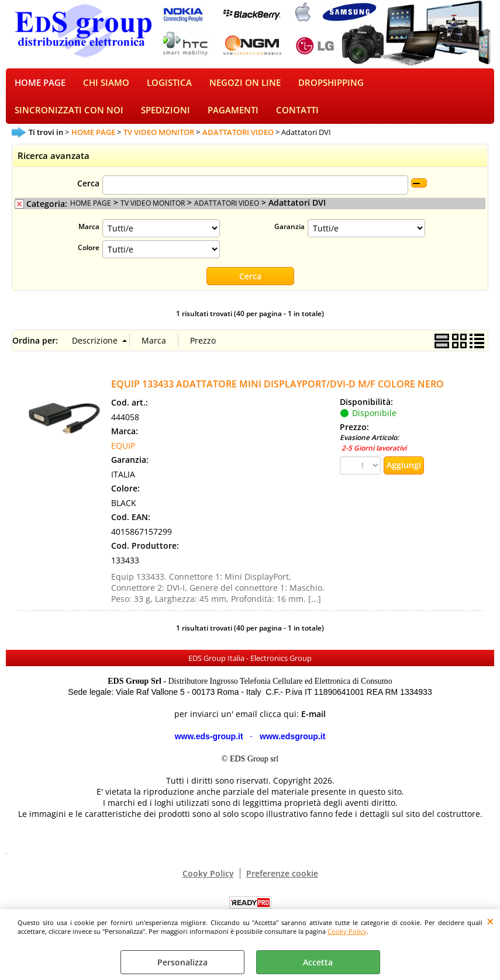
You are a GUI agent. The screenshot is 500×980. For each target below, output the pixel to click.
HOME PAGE (40, 85)
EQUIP (123, 453)
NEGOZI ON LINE (245, 85)
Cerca (88, 191)
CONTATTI (297, 116)
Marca (89, 234)
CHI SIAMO (106, 85)
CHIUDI (490, 921)
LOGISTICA (169, 85)
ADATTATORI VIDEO (227, 210)
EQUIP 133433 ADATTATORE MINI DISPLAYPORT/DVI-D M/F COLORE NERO (277, 392)
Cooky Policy (347, 931)
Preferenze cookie (282, 881)
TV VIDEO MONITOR (153, 210)
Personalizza (182, 962)
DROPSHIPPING (331, 85)
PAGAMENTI (233, 116)
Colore (89, 255)
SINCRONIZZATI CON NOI (69, 116)
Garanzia (289, 234)
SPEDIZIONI (165, 116)
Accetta (318, 962)
